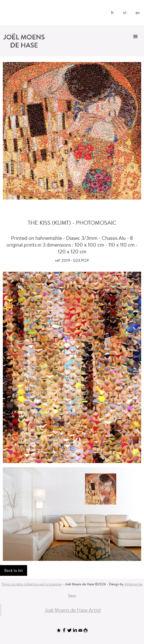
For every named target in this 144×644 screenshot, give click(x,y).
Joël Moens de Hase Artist (73, 610)
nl (125, 13)
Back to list (14, 570)
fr (112, 13)
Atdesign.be (133, 584)
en (138, 13)
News (72, 595)
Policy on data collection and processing (32, 584)
